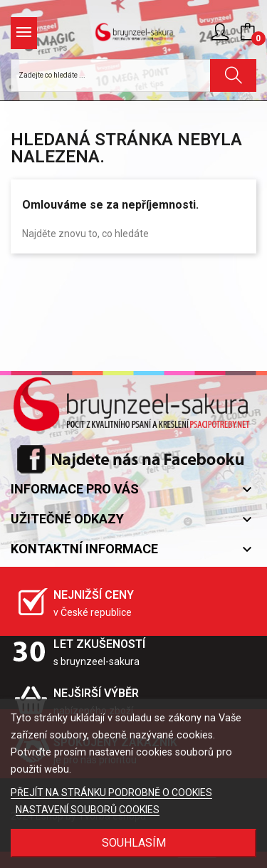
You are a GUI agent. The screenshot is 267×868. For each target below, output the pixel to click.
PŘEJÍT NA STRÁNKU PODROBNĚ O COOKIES (111, 793)
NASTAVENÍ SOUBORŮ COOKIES (88, 810)
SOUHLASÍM (134, 843)
